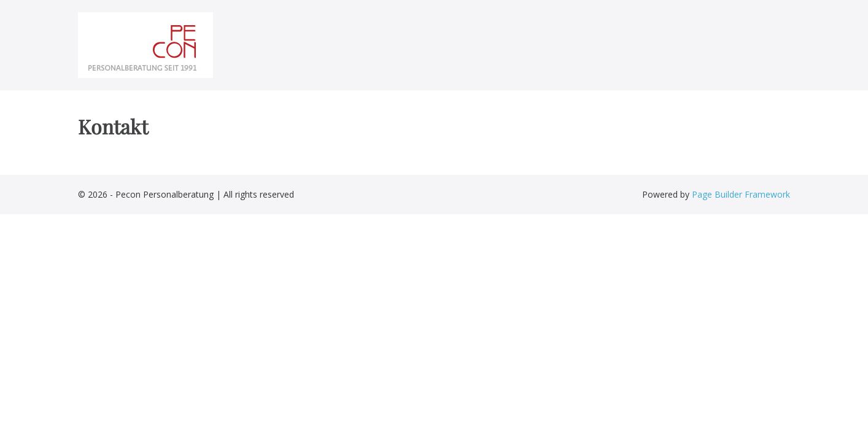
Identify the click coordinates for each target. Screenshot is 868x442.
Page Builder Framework (741, 194)
